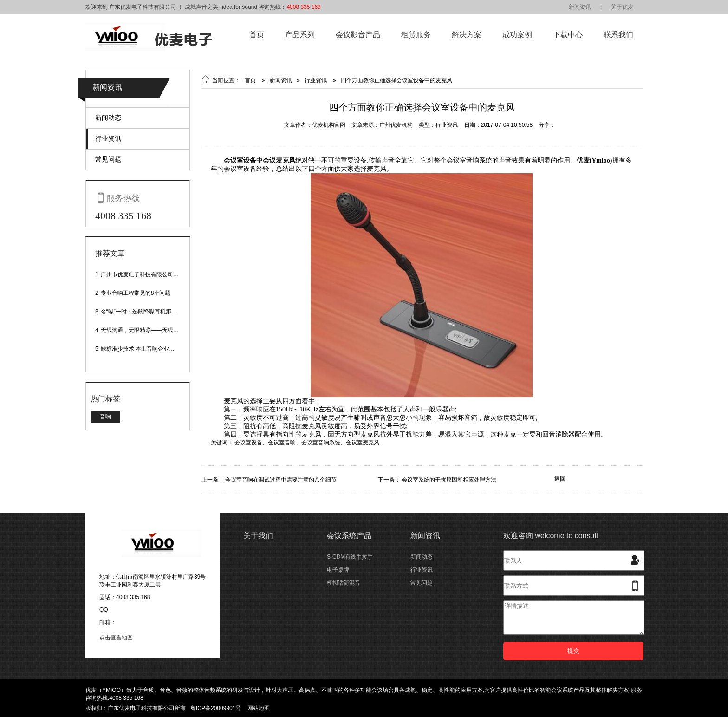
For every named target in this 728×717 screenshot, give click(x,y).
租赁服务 (416, 35)
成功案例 (517, 35)
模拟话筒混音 (344, 583)
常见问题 (108, 159)
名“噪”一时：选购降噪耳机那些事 (142, 312)
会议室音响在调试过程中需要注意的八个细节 (281, 480)
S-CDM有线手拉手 (350, 557)
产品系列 (300, 35)
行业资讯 (108, 138)
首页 (257, 35)
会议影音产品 (358, 35)
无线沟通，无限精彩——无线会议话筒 (148, 330)
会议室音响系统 (321, 443)
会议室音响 (282, 443)
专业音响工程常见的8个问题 (136, 293)
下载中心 (568, 35)
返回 (560, 479)
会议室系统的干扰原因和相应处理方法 (449, 480)
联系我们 (618, 35)
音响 (105, 417)
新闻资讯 (580, 7)
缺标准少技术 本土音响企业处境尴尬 (146, 349)
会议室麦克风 (363, 443)
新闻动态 (108, 117)
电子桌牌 (338, 570)
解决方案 (467, 35)
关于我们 (258, 536)
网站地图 (259, 708)
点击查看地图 (116, 638)
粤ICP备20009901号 (216, 708)
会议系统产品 (349, 536)
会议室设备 (248, 443)
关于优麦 (622, 7)
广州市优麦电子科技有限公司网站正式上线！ (156, 274)
